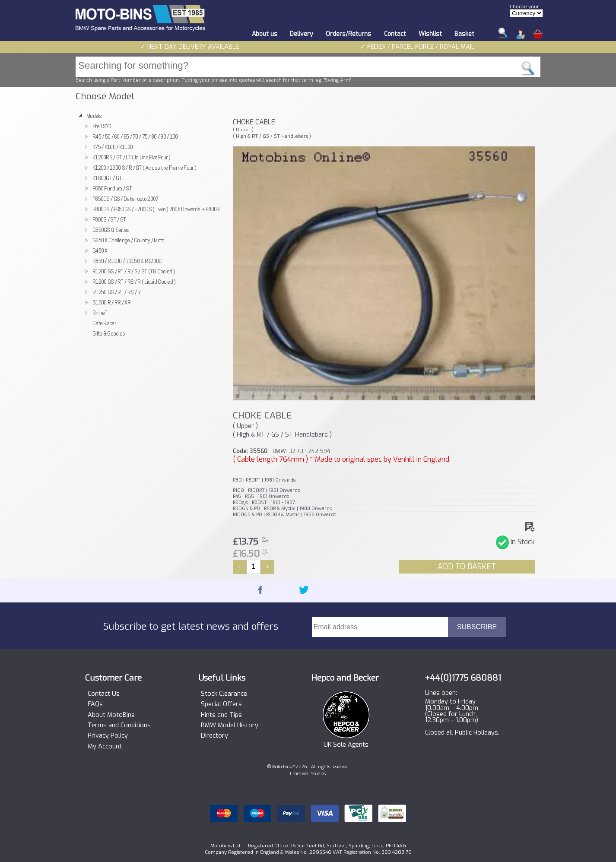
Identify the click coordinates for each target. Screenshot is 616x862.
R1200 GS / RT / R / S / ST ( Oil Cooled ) (134, 271)
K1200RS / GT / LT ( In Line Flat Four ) (131, 157)
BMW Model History (230, 726)
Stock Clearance (224, 694)
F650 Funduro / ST (112, 188)
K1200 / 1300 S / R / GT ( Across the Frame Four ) (144, 168)
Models (94, 116)
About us (265, 34)
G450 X (100, 250)
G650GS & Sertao (111, 230)
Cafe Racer (104, 323)
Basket (464, 34)
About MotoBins (111, 715)
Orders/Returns (348, 34)
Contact (395, 34)
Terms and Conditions (119, 726)
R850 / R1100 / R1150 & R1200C (127, 261)
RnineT (100, 313)
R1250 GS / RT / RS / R (116, 292)
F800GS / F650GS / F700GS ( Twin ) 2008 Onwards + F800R (156, 209)
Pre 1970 (102, 126)
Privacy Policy (108, 736)
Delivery (302, 34)
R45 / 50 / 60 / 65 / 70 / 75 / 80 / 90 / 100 (135, 136)
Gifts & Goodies (109, 333)
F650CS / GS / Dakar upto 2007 (125, 199)
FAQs (95, 704)
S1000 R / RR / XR (111, 302)
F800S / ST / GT (109, 219)
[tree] (150, 225)
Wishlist (430, 34)
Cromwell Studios (308, 774)
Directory (214, 736)
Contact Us (104, 694)
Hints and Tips (221, 715)
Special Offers (221, 704)
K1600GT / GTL (108, 178)
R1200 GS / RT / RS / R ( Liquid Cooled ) (134, 282)
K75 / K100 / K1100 (113, 147)
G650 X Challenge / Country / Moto (129, 240)
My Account (105, 747)
